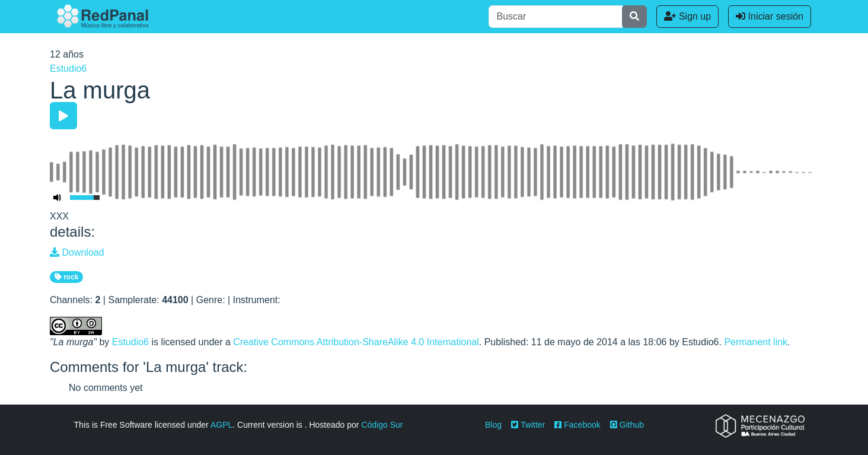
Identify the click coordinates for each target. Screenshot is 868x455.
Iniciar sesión (770, 16)
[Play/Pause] (63, 116)
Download (77, 252)
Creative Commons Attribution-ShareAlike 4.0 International (356, 342)
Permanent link (756, 342)
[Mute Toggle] (58, 198)
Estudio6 (68, 69)
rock (67, 277)
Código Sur (382, 425)
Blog (493, 425)
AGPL (221, 425)
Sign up (687, 16)
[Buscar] (556, 17)
